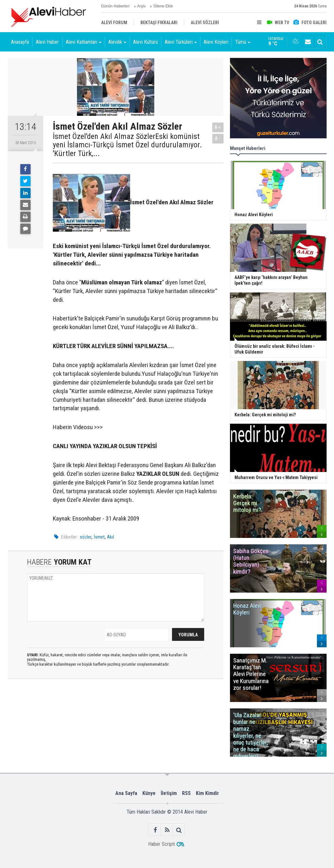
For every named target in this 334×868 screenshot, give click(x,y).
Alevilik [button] (117, 42)
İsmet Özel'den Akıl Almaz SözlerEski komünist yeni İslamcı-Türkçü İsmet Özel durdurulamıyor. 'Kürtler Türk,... (127, 145)
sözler (86, 537)
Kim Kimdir (207, 793)
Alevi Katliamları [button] (84, 42)
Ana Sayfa (126, 793)
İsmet (99, 537)
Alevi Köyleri (216, 42)
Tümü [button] (243, 42)
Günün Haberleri (115, 6)
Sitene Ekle (163, 6)
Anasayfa (20, 42)
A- (218, 139)
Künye (149, 793)
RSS (186, 793)
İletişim (169, 793)
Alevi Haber (47, 42)
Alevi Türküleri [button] (181, 42)
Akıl (110, 537)
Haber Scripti (162, 844)
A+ (218, 127)
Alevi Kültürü (145, 42)
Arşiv (142, 6)
